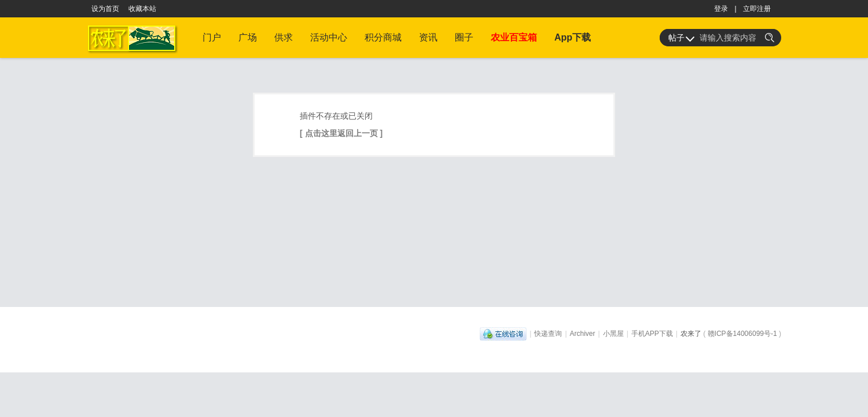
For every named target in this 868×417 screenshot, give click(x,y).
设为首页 (105, 9)
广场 (248, 37)
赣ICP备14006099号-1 (742, 334)
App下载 (573, 37)
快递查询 (548, 334)
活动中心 (329, 37)
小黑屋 (613, 334)
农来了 (691, 334)
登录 (721, 9)
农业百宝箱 (514, 37)
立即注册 (757, 9)
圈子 (464, 37)
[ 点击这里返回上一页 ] (341, 133)
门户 (212, 37)
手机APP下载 (652, 334)
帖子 (676, 38)
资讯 (428, 37)
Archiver (583, 334)
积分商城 (383, 37)
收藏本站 (142, 9)
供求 (284, 37)
